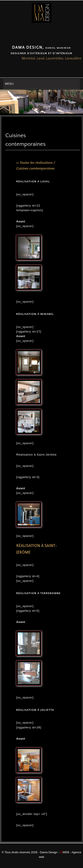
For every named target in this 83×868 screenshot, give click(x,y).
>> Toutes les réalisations (34, 163)
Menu (9, 84)
